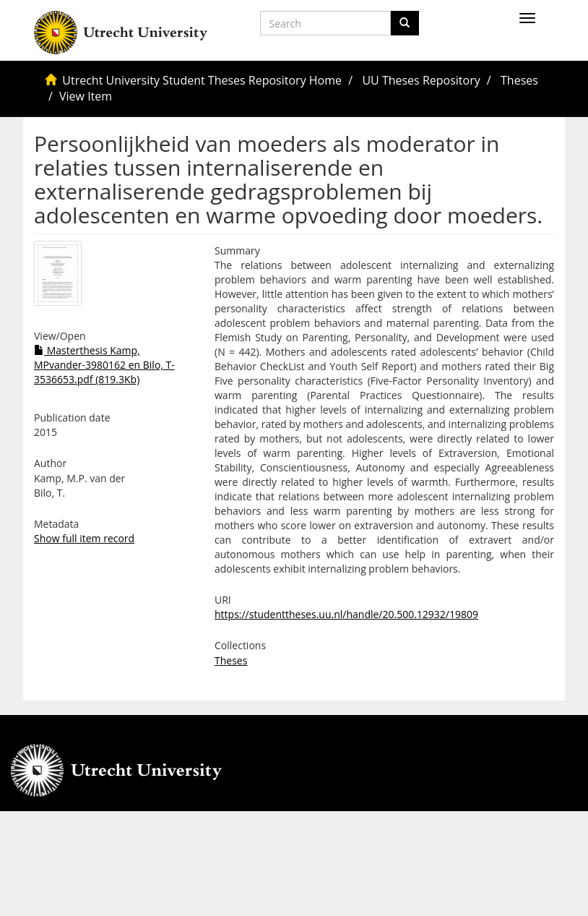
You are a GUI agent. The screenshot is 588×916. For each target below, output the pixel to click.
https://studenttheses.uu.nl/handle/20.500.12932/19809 (346, 614)
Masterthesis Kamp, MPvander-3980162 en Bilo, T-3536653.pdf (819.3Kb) (104, 365)
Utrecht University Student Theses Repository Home (202, 80)
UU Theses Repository (421, 80)
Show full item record (84, 538)
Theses (519, 80)
